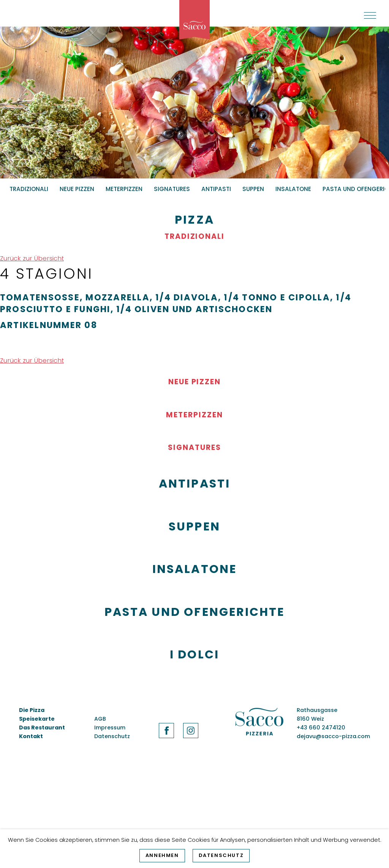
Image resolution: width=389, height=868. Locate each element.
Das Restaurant (42, 728)
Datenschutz (221, 855)
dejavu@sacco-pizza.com (333, 736)
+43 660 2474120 (321, 728)
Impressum (110, 728)
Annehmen (162, 855)
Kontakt (31, 736)
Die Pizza (32, 710)
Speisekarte (37, 719)
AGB (100, 719)
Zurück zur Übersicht (32, 258)
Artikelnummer (41, 325)
